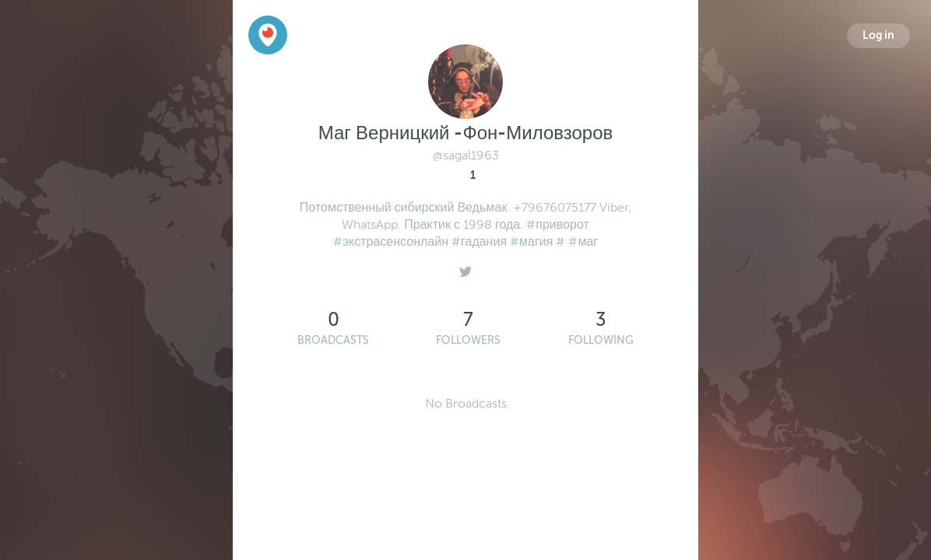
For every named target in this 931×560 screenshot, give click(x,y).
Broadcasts (333, 340)
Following (601, 340)
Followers (468, 340)
